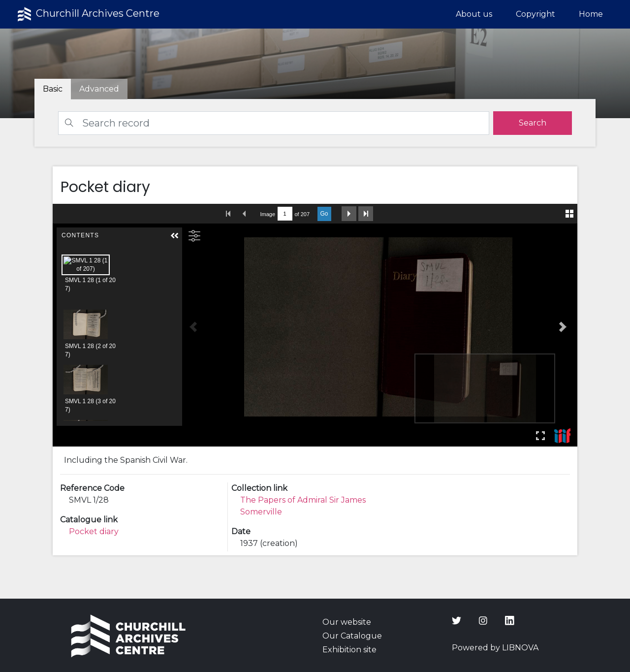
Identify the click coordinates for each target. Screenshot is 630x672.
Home (591, 14)
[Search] (274, 123)
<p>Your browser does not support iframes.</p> (315, 325)
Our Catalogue (352, 636)
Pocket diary (94, 531)
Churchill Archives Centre (87, 14)
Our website (347, 622)
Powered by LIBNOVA (495, 648)
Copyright (535, 14)
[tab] (99, 89)
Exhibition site (349, 650)
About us (474, 14)
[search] (533, 123)
